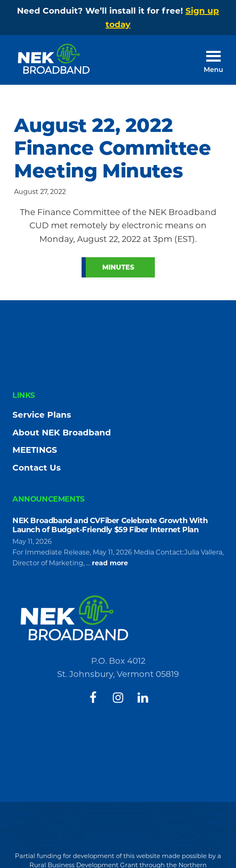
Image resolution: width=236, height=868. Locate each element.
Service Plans (42, 415)
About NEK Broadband (62, 433)
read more (110, 563)
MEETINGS (35, 450)
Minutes (118, 267)
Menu (213, 70)
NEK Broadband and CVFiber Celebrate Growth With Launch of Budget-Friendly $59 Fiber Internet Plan (110, 525)
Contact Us (37, 468)
